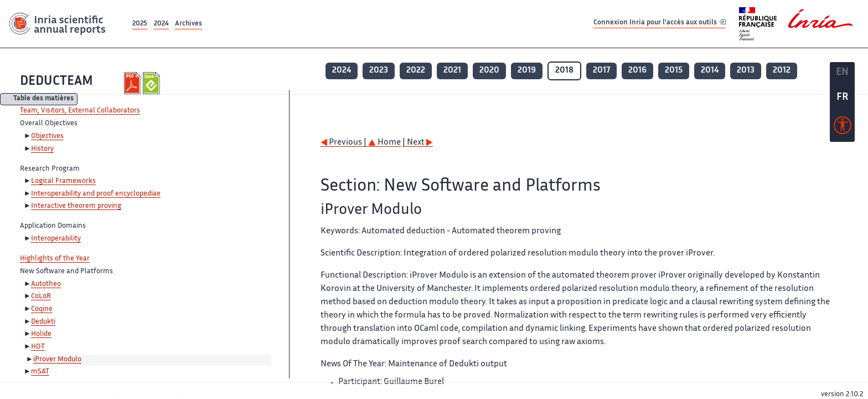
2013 (746, 71)
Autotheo (46, 284)
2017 (601, 71)
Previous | (344, 143)
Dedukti (43, 322)
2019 (527, 71)
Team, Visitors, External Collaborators (80, 111)
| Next (418, 143)
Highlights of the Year (55, 259)
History (42, 149)
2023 (379, 71)
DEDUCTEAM (56, 82)
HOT (38, 347)
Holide (41, 334)
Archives (188, 24)
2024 (161, 24)
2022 (416, 71)
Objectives (47, 136)
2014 (710, 71)
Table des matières (43, 99)
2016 (637, 71)
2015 (674, 71)
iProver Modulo (57, 360)
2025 (140, 24)
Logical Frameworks (63, 181)
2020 (489, 71)
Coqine (42, 309)
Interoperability (56, 239)
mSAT (40, 372)
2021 (452, 71)
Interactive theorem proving (76, 206)
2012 (782, 71)
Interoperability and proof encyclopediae (96, 194)
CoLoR (41, 296)
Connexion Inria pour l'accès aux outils (660, 24)
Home (384, 143)
